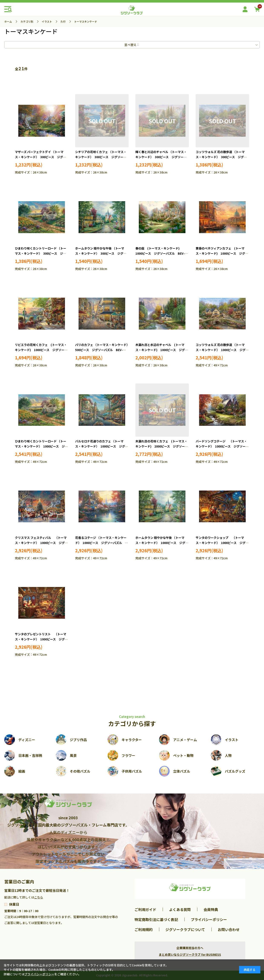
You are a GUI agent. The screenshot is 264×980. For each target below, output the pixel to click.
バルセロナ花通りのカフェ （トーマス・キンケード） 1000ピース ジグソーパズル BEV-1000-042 (102, 446)
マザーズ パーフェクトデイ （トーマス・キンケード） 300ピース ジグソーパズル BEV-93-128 (40, 157)
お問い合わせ (229, 929)
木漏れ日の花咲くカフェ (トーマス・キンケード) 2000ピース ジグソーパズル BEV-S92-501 (162, 446)
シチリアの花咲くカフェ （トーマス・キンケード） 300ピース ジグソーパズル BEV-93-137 (101, 157)
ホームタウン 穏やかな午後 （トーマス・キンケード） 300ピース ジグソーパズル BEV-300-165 (101, 253)
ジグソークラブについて (185, 929)
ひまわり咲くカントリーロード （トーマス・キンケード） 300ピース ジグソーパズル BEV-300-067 (41, 253)
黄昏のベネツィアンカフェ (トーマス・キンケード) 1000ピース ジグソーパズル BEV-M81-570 (222, 253)
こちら (39, 897)
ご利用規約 (144, 929)
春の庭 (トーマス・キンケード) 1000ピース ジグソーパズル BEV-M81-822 (160, 253)
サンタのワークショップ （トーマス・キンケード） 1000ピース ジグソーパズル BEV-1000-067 (222, 543)
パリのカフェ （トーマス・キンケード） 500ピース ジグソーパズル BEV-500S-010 (103, 350)
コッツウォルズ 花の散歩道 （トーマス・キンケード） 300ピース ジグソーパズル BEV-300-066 (221, 157)
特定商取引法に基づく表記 (156, 919)
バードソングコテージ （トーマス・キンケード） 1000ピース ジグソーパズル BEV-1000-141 (222, 446)
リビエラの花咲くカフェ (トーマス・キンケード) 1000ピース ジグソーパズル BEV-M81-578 (41, 350)
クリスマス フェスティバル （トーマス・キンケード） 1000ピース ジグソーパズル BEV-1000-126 (41, 543)
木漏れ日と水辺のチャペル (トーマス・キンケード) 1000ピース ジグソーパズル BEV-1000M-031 (162, 350)
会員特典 (211, 909)
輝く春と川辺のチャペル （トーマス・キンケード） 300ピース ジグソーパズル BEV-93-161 (161, 157)
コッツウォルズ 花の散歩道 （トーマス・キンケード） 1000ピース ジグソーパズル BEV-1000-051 (222, 350)
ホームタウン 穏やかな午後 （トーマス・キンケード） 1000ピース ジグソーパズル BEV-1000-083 (162, 543)
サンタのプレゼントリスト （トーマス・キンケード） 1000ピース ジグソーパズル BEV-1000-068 (41, 639)
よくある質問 (180, 909)
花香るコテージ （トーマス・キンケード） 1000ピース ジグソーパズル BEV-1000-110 (101, 543)
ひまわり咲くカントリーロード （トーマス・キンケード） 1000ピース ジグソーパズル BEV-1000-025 (41, 446)
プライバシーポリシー (209, 919)
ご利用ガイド (145, 909)
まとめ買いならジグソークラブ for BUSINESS (190, 954)
